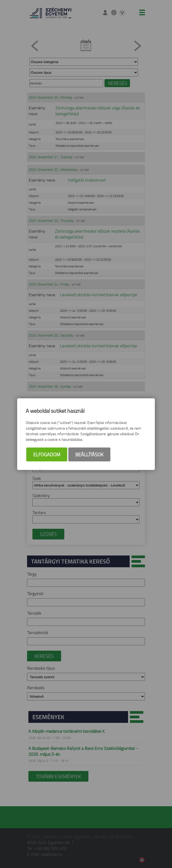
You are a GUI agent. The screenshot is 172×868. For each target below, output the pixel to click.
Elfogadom (47, 454)
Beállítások (89, 454)
